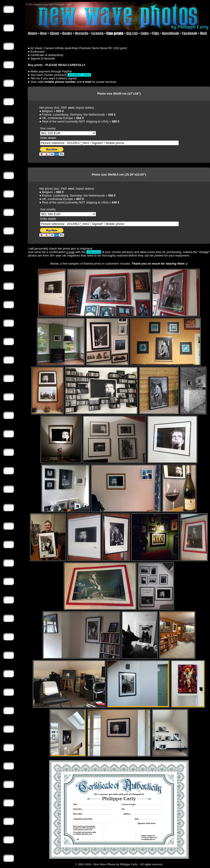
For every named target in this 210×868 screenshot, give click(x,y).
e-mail (70, 252)
